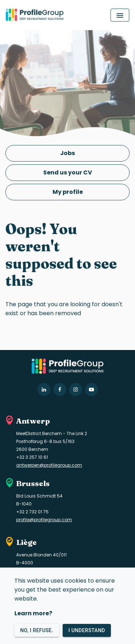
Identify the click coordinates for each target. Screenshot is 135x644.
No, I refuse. (37, 631)
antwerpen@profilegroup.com (49, 465)
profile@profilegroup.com (44, 520)
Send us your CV (68, 172)
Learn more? (33, 613)
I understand (87, 631)
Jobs (67, 153)
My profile (68, 192)
